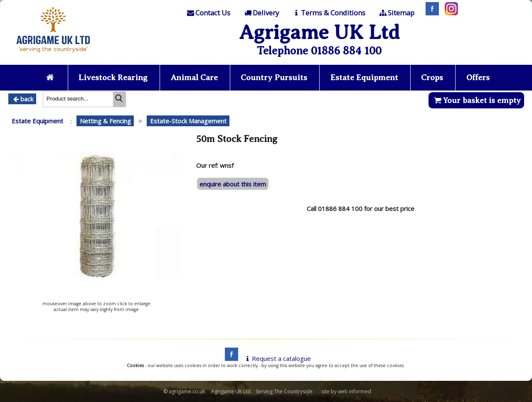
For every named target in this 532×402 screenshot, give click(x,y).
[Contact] (208, 13)
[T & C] (329, 13)
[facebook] (229, 358)
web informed (355, 391)
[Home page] (53, 55)
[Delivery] (261, 13)
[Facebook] (430, 13)
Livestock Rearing (113, 77)
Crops (432, 77)
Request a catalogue (277, 358)
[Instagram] (449, 13)
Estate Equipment (364, 77)
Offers (478, 77)
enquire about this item (233, 184)
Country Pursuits (274, 77)
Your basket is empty (476, 100)
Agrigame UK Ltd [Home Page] (319, 32)
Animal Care (194, 77)
